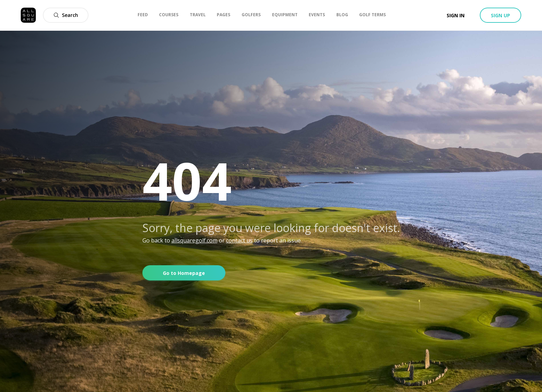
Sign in (456, 15)
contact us (239, 240)
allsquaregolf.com (194, 240)
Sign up (501, 15)
